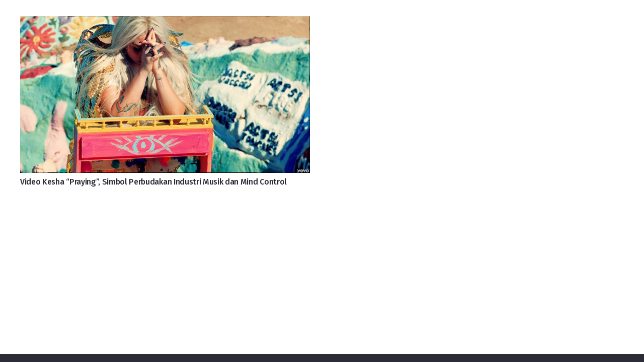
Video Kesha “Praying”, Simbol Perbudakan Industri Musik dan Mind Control (153, 182)
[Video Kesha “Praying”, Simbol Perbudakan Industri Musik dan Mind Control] (165, 24)
